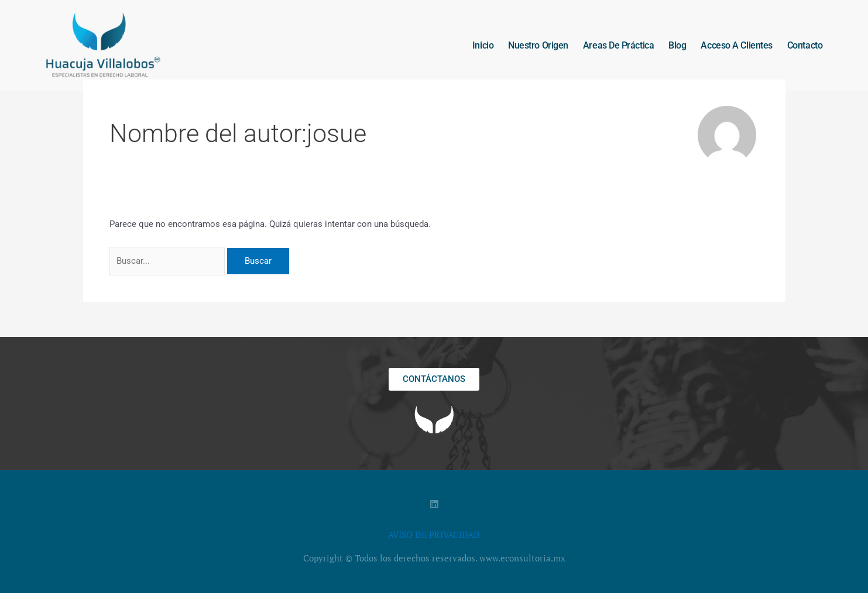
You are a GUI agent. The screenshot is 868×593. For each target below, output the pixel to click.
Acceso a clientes (736, 45)
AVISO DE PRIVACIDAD (434, 535)
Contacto (805, 45)
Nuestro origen (538, 45)
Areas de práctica (618, 45)
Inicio (483, 45)
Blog (677, 45)
